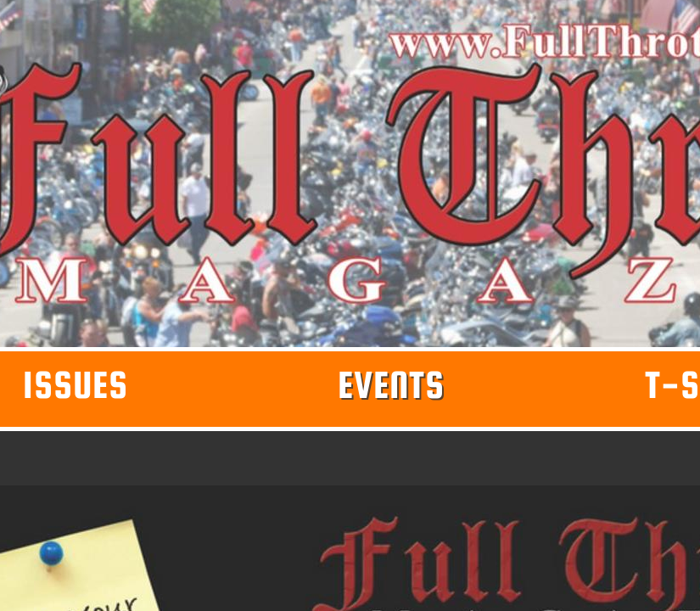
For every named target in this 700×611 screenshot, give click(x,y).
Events (391, 384)
